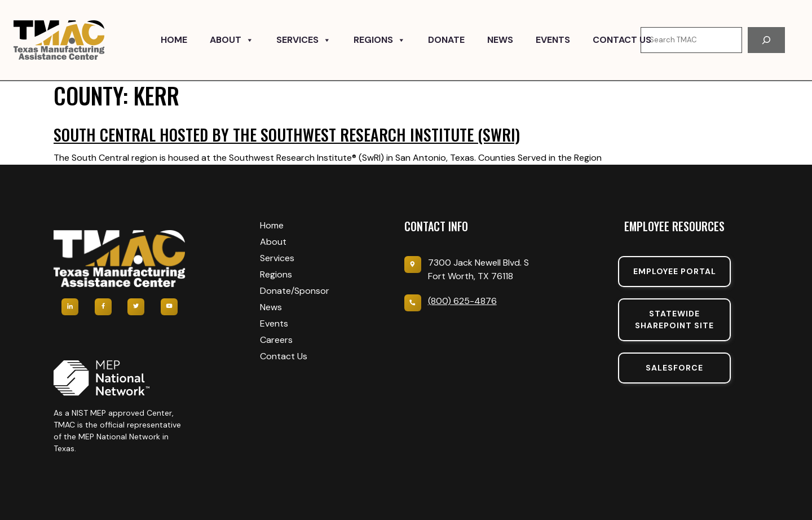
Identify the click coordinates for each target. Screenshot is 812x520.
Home (174, 40)
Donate (446, 40)
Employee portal (675, 271)
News (500, 40)
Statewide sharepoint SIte (674, 320)
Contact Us (622, 40)
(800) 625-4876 (462, 301)
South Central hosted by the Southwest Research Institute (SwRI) (287, 135)
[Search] (766, 40)
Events (553, 40)
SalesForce (674, 368)
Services (304, 40)
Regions (379, 40)
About (232, 40)
